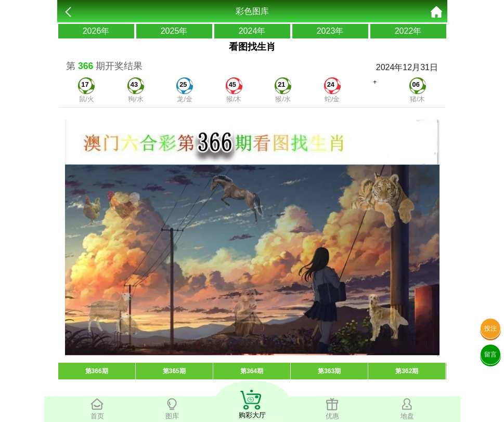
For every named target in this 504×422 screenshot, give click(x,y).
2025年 (174, 31)
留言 (490, 354)
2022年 (408, 31)
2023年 (330, 31)
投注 (490, 328)
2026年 (96, 31)
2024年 (252, 31)
